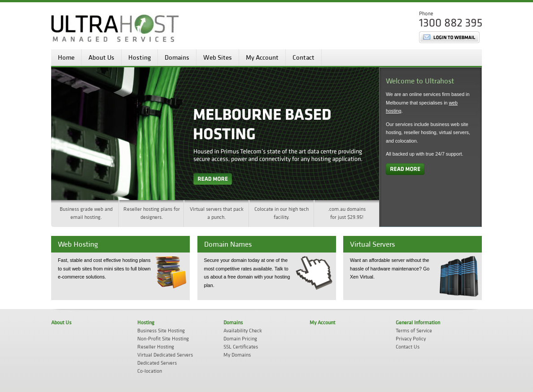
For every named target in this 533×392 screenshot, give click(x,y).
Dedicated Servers (157, 363)
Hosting (140, 58)
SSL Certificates (241, 347)
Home (66, 58)
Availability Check (243, 331)
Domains (177, 58)
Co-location (150, 371)
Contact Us (408, 347)
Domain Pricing (240, 339)
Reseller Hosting (156, 347)
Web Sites (218, 58)
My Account (262, 58)
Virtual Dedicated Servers (165, 355)
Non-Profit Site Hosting (163, 339)
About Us (101, 58)
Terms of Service (414, 331)
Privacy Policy (411, 339)
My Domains (237, 355)
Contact (304, 58)
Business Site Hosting (161, 331)
